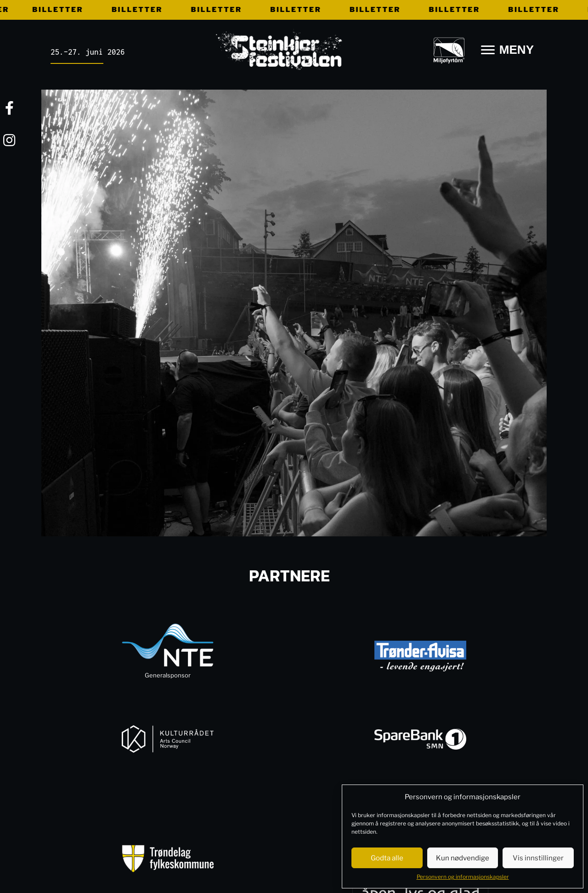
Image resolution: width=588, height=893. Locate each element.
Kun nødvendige (463, 858)
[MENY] (507, 50)
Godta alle (387, 858)
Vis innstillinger (538, 858)
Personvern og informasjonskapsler (463, 877)
